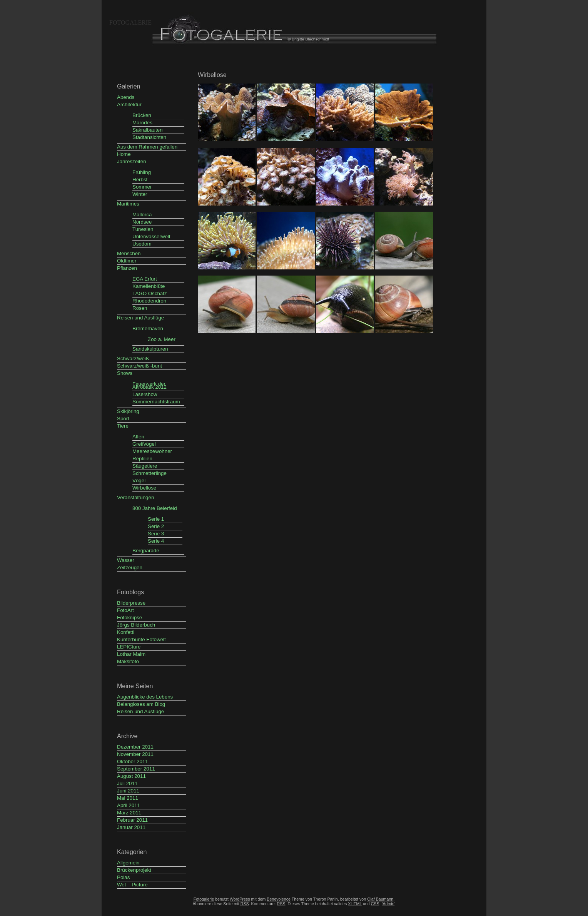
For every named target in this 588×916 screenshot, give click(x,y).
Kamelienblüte (149, 286)
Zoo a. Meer (162, 339)
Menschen (129, 253)
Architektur (129, 104)
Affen (138, 437)
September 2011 (136, 769)
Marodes (142, 123)
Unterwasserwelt (151, 237)
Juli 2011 (127, 783)
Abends (126, 97)
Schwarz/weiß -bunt (139, 366)
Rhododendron (149, 301)
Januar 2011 (131, 827)
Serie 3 (156, 534)
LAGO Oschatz (150, 293)
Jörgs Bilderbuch (136, 625)
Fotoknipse (129, 618)
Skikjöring (128, 411)
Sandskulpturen (150, 349)
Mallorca (142, 215)
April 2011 (129, 805)
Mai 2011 (128, 798)
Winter (140, 194)
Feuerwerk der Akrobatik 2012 (150, 385)
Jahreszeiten (132, 161)
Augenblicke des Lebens (145, 697)
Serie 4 (156, 541)
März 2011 (129, 813)
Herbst (140, 180)
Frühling (142, 172)
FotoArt (125, 610)
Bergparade (146, 551)
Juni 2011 (128, 791)
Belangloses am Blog (141, 704)
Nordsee (142, 222)
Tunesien (143, 229)
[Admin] (388, 904)
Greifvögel (144, 444)
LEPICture (129, 647)
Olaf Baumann (380, 899)
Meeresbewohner (152, 451)
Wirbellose (144, 488)
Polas (123, 877)
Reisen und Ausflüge (140, 318)
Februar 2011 (132, 820)
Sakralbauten (148, 130)
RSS (281, 904)
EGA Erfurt (145, 279)
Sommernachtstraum (156, 402)
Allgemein (128, 863)
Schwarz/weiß (133, 359)
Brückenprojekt (134, 870)
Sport (123, 419)
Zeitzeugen (130, 567)
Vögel (139, 481)
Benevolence (279, 899)
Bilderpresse (131, 603)
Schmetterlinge (150, 473)
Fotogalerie (130, 23)
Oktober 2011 (133, 761)
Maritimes (128, 204)
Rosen (140, 308)
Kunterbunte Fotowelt (141, 639)
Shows (125, 373)
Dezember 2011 (135, 747)
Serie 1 (156, 519)
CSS (375, 904)
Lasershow (145, 394)
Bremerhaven (148, 328)
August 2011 (131, 776)
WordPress (240, 899)
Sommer (142, 187)
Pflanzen (127, 268)
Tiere (123, 426)
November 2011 (135, 754)
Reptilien (142, 459)
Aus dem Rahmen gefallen (147, 147)
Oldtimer (127, 261)
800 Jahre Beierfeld (155, 508)
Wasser (126, 560)
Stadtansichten (149, 137)
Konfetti (126, 632)
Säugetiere (145, 466)
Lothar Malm (131, 654)
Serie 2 (156, 526)
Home (124, 154)
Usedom (142, 244)
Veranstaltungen (135, 497)
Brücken (142, 115)
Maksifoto (128, 661)
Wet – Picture (132, 885)
